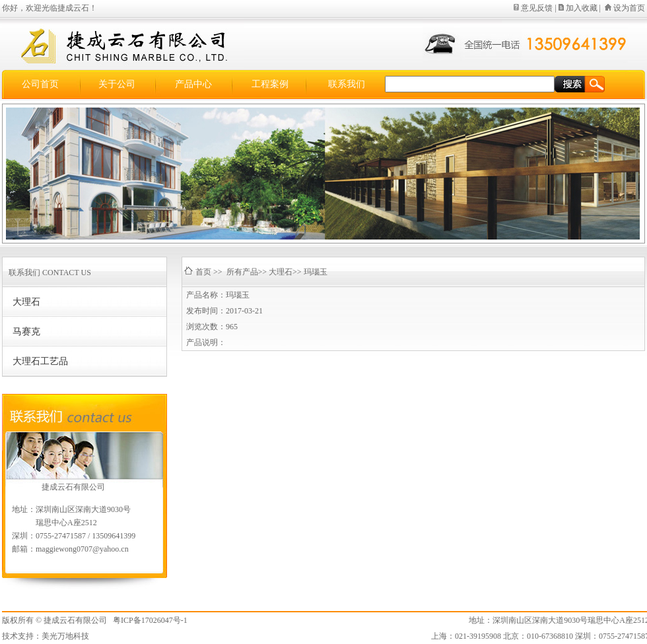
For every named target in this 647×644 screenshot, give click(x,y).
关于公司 (117, 84)
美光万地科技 (65, 636)
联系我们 (347, 84)
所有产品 (242, 272)
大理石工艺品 (40, 361)
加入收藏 (582, 8)
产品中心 (193, 84)
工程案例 (270, 84)
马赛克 (26, 332)
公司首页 (40, 84)
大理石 (26, 302)
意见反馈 (537, 8)
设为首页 (629, 8)
